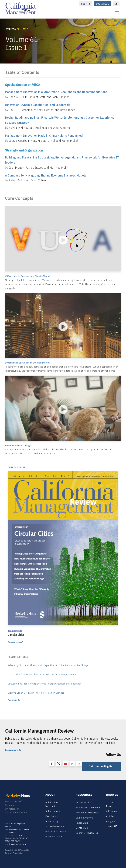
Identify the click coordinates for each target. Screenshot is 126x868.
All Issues (111, 811)
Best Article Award (56, 831)
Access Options (84, 802)
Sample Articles (84, 818)
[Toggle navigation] (117, 10)
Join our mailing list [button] (101, 766)
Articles (110, 816)
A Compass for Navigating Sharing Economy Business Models (46, 175)
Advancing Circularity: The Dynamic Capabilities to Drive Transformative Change (48, 665)
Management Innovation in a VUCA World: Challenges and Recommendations (56, 92)
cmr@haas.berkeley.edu (15, 844)
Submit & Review (87, 833)
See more (14, 700)
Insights (110, 821)
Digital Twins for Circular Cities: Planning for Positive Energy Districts (42, 674)
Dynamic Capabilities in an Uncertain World (27, 363)
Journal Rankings (55, 826)
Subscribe (103, 4)
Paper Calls (82, 823)
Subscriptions (53, 811)
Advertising (52, 821)
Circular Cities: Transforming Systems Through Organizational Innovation (45, 684)
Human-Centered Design (18, 445)
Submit (86, 4)
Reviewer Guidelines (87, 813)
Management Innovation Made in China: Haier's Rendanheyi (44, 136)
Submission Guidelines (88, 807)
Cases (111, 826)
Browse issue (16, 642)
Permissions (52, 816)
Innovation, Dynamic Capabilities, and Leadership (38, 105)
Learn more (13, 750)
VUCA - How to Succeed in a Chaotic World (27, 276)
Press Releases (54, 837)
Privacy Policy (18, 853)
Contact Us (82, 828)
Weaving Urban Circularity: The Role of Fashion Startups (36, 693)
